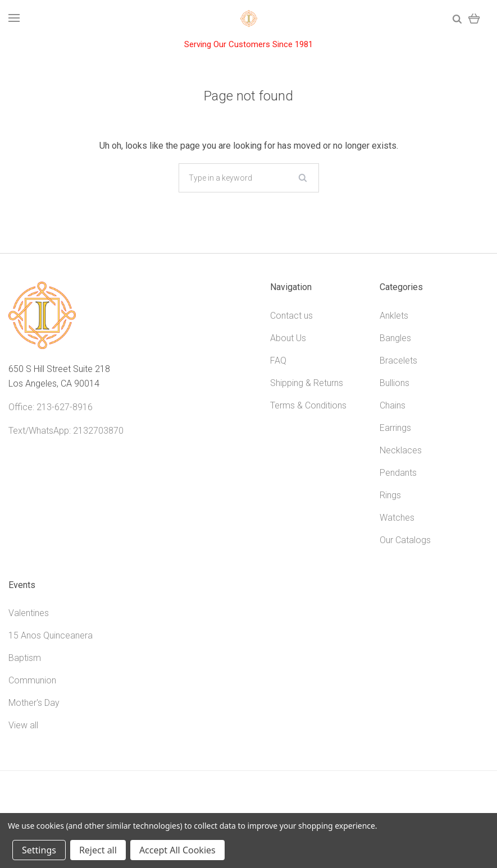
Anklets (394, 316)
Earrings (395, 428)
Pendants (398, 473)
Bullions (395, 383)
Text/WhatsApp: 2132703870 (66, 431)
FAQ (278, 360)
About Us (288, 338)
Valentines (29, 613)
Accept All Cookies (177, 850)
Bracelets (398, 360)
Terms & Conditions (308, 405)
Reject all (98, 850)
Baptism (25, 658)
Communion (32, 680)
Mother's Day (34, 703)
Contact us (291, 316)
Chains (393, 405)
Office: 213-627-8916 (51, 407)
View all (23, 725)
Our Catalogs (405, 540)
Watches (397, 518)
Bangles (395, 338)
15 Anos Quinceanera (51, 635)
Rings (390, 495)
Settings (39, 850)
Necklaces (401, 450)
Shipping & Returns (307, 383)
